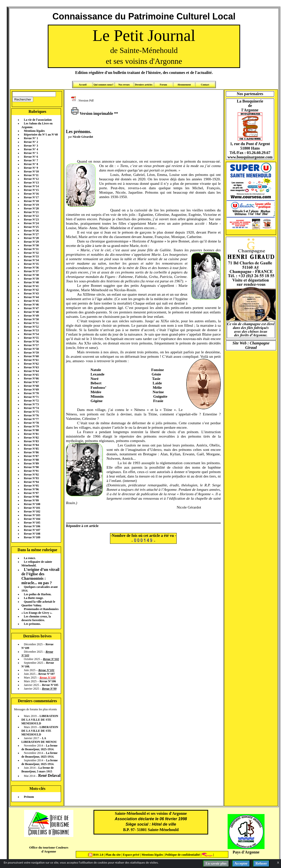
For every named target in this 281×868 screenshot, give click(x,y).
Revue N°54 (31, 334)
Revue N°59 (31, 353)
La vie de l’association (38, 120)
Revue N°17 (31, 197)
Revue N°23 (31, 220)
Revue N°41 (31, 286)
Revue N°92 (31, 475)
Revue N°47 (31, 308)
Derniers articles (144, 85)
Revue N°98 (31, 497)
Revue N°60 (31, 356)
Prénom (29, 797)
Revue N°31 (31, 249)
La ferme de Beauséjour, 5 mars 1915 (38, 770)
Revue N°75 (31, 412)
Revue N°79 (31, 426)
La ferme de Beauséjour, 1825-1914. (39, 747)
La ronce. (30, 558)
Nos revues (124, 85)
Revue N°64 (31, 371)
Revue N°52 (31, 327)
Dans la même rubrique (37, 550)
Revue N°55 (31, 338)
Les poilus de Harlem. (38, 594)
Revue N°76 (31, 415)
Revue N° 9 (31, 168)
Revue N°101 (32, 508)
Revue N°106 (32, 526)
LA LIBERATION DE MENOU (39, 740)
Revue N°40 (31, 282)
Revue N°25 (31, 227)
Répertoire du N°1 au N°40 (41, 135)
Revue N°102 (32, 511)
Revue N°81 (31, 434)
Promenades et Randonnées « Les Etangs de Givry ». (40, 611)
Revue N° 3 (31, 146)
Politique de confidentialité (182, 855)
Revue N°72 (31, 401)
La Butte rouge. (34, 598)
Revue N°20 (31, 208)
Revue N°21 (31, 212)
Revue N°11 (31, 175)
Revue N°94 (31, 482)
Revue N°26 (31, 231)
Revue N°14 (31, 186)
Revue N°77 (31, 419)
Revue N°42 (31, 290)
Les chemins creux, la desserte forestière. (36, 618)
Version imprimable (92, 113)
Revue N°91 (31, 471)
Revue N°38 (31, 275)
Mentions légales (34, 131)
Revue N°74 (31, 408)
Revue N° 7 (31, 160)
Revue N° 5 (31, 153)
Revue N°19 (31, 205)
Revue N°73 (31, 404)
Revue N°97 (31, 493)
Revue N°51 (31, 323)
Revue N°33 (31, 256)
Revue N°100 (32, 504)
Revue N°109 (32, 537)
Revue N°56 (31, 341)
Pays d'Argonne (246, 852)
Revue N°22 (31, 216)
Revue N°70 (31, 393)
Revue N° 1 (31, 138)
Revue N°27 (31, 234)
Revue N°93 (31, 478)
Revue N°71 (31, 397)
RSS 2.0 (96, 855)
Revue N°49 (31, 316)
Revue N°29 (31, 242)
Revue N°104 (32, 519)
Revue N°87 (31, 456)
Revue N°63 (31, 367)
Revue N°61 (31, 360)
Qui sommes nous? (103, 85)
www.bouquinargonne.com (250, 157)
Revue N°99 (31, 500)
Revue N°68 (31, 386)
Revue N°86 (31, 452)
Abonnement (184, 85)
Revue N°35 (31, 264)
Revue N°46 (31, 305)
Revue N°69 (31, 390)
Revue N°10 (31, 171)
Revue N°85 (31, 449)
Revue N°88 (31, 460)
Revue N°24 (31, 223)
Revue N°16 (31, 194)
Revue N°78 (31, 423)
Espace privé (131, 855)
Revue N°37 (31, 271)
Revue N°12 (31, 179)
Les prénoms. (32, 624)
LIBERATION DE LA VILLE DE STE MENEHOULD (40, 720)
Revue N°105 (32, 523)
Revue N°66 (31, 378)
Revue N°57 (31, 345)
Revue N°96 (31, 489)
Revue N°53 (31, 330)
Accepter (241, 863)
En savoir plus (216, 863)
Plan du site (114, 855)
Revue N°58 (31, 349)
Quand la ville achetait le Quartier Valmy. (38, 604)
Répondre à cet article (82, 526)
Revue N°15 (31, 190)
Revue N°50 (31, 319)
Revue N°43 (31, 293)
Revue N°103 (32, 515)
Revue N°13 (31, 183)
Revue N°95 (31, 486)
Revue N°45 (31, 301)
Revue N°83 (31, 441)
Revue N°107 (32, 530)
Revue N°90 (31, 467)
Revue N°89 (31, 463)
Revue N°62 (31, 364)
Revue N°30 (31, 245)
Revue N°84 (31, 445)
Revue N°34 (31, 260)
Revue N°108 (32, 534)
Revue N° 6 (31, 157)
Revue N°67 (31, 382)
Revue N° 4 (31, 149)
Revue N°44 (31, 297)
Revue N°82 (31, 438)
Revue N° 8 (31, 164)
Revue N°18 (31, 201)
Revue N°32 (31, 253)
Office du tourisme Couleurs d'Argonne (49, 849)
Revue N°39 (31, 279)
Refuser (261, 863)
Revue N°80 (31, 430)
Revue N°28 (31, 238)
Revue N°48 (31, 312)
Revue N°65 (31, 375)
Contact (205, 85)
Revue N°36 (31, 268)
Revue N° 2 (31, 142)
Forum (163, 85)
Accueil (83, 85)
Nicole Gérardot (83, 137)
